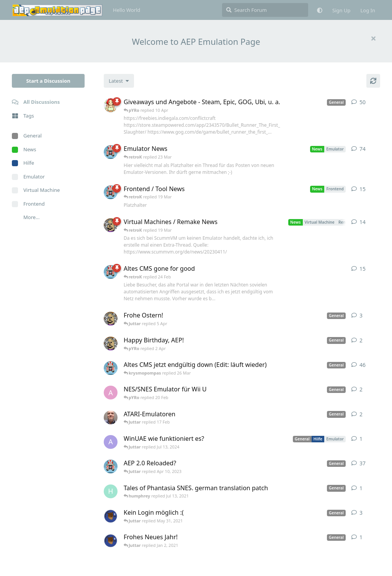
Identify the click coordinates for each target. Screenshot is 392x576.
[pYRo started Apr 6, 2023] (111, 105)
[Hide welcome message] (373, 38)
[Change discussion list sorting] (119, 81)
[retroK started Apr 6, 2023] (111, 152)
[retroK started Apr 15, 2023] (111, 192)
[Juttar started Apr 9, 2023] (111, 319)
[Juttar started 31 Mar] (111, 344)
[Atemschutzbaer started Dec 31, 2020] (111, 540)
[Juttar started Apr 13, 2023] (111, 225)
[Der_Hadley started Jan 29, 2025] (111, 417)
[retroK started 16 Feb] (111, 272)
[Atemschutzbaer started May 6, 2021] (111, 516)
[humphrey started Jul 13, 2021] (111, 491)
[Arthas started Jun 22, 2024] (111, 442)
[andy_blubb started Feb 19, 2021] (111, 393)
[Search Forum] (265, 10)
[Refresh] (373, 81)
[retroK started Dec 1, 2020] (111, 466)
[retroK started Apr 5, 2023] (111, 368)
